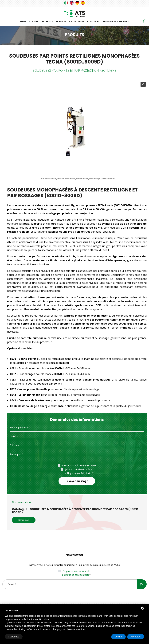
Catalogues (77, 22)
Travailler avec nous (116, 22)
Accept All (136, 637)
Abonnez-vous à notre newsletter (79, 465)
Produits (47, 22)
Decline (118, 637)
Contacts (93, 22)
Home (23, 22)
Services (61, 22)
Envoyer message (77, 481)
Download (24, 520)
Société (34, 22)
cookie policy (42, 619)
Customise (14, 637)
